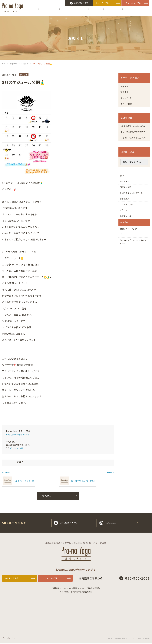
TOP (123, 189)
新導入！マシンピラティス (134, 212)
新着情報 (125, 93)
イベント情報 (127, 105)
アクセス (125, 234)
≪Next (6, 472)
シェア (20, 462)
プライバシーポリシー (10, 639)
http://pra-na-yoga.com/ (18, 434)
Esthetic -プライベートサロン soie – (134, 276)
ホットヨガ (126, 197)
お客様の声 (126, 219)
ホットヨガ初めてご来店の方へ (134, 139)
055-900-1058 (17, 448)
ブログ (124, 267)
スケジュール (127, 242)
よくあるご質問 (128, 227)
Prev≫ (111, 472)
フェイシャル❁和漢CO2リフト (133, 149)
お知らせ (24, 75)
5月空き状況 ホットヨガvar (133, 130)
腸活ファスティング (130, 259)
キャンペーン (127, 99)
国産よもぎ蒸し (129, 204)
